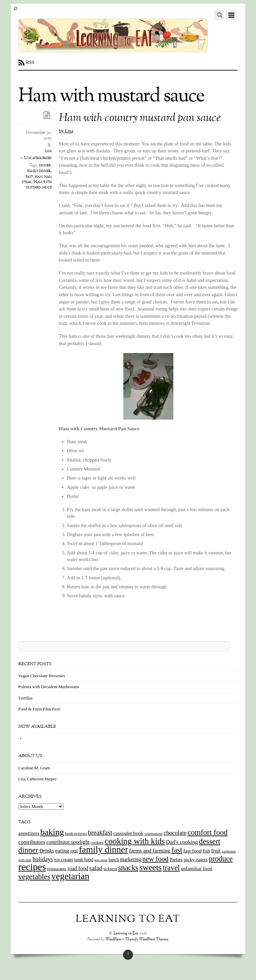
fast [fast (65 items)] (177, 850)
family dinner (39, 171)
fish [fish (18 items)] (206, 851)
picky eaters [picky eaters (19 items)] (196, 860)
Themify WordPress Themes (147, 940)
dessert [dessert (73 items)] (210, 841)
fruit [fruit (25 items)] (216, 851)
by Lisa (66, 131)
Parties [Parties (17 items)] (176, 860)
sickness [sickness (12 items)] (110, 869)
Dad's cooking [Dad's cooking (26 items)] (182, 842)
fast (29, 177)
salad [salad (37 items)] (96, 868)
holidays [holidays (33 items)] (43, 859)
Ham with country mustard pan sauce (140, 118)
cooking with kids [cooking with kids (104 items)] (135, 841)
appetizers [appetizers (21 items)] (29, 833)
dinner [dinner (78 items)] (28, 850)
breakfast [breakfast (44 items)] (100, 833)
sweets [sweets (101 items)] (150, 867)
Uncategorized (38, 158)
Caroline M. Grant (34, 768)
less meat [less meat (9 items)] (101, 860)
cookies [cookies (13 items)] (97, 843)
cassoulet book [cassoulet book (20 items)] (128, 833)
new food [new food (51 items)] (155, 859)
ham (39, 177)
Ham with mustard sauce (39, 185)
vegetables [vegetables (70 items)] (34, 877)
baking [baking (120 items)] (52, 832)
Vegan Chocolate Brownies (42, 676)
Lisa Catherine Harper (37, 779)
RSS (30, 62)
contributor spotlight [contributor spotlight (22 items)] (68, 842)
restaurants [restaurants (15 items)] (57, 869)
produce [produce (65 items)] (221, 859)
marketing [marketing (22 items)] (131, 859)
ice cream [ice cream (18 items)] (63, 860)
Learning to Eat (126, 934)
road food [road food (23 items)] (78, 868)
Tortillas (25, 698)
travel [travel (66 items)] (171, 868)
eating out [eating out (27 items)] (67, 851)
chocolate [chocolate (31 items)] (175, 833)
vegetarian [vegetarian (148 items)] (70, 876)
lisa (48, 151)
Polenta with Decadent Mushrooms (49, 687)
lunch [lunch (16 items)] (114, 860)
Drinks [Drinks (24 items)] (47, 851)
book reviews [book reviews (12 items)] (76, 834)
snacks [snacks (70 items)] (128, 868)
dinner (45, 165)
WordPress (113, 940)
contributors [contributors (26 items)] (32, 842)
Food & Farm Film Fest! (39, 709)
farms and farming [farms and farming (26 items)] (150, 851)
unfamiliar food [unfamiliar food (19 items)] (196, 869)
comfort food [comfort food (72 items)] (208, 832)
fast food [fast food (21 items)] (192, 851)
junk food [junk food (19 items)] (84, 860)
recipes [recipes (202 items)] (32, 867)
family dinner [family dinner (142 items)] (103, 850)
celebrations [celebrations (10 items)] (153, 834)
